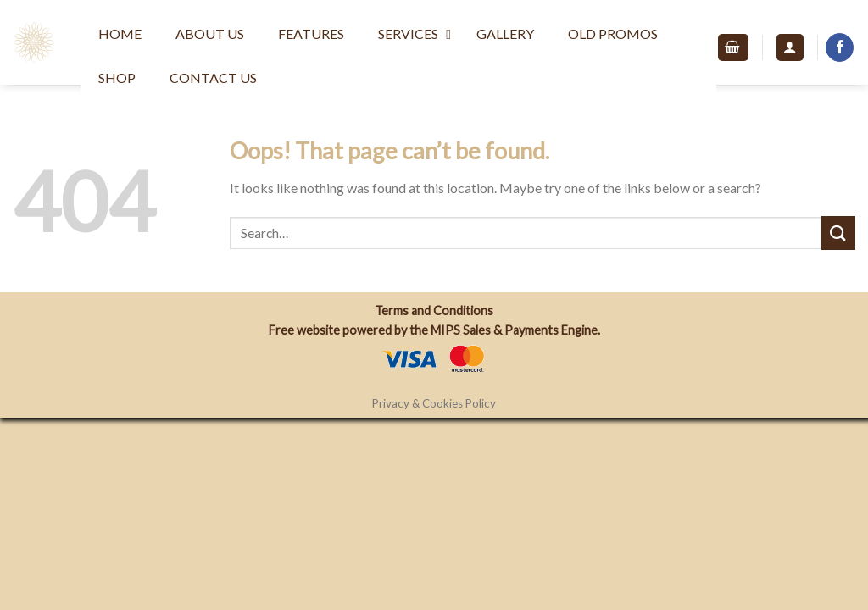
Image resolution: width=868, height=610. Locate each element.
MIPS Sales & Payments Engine (514, 330)
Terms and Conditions (434, 311)
